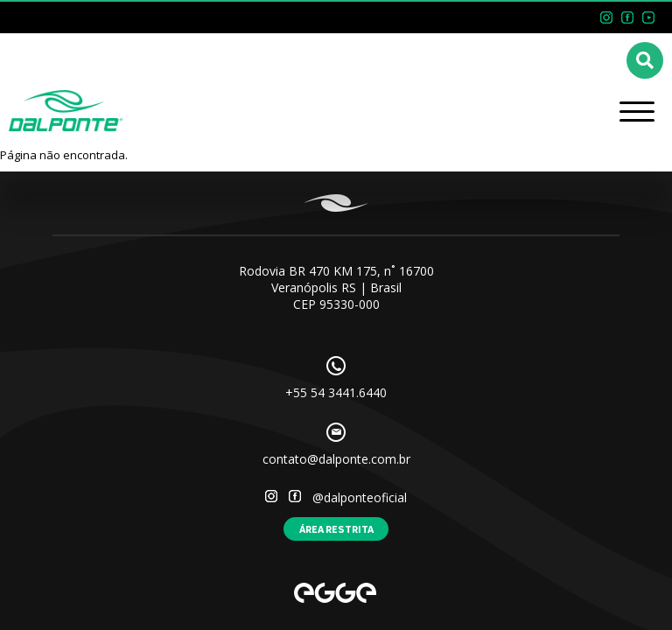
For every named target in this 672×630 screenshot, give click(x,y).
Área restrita (336, 529)
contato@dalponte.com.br (336, 459)
